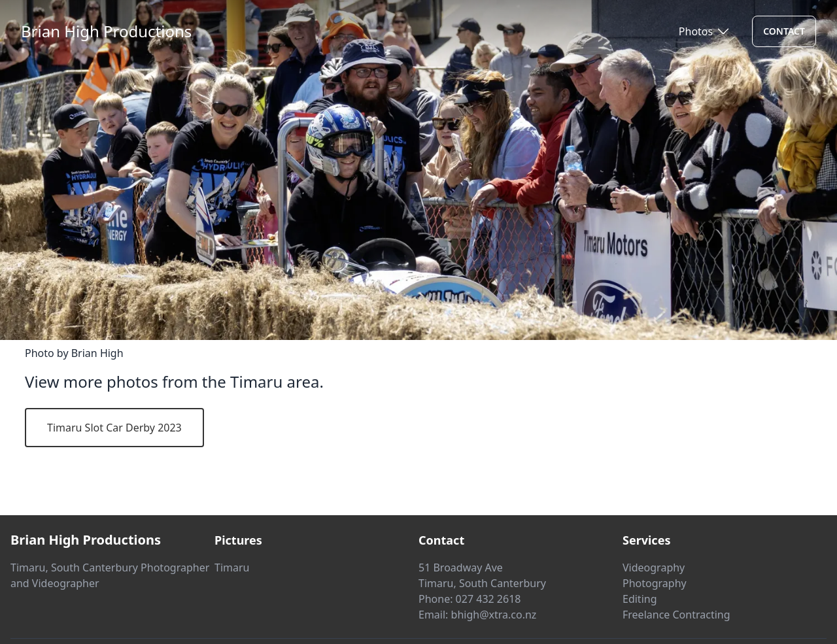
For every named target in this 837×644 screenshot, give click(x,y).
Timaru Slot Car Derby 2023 (114, 428)
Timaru (232, 568)
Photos (696, 31)
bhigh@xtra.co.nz (494, 615)
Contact (784, 31)
